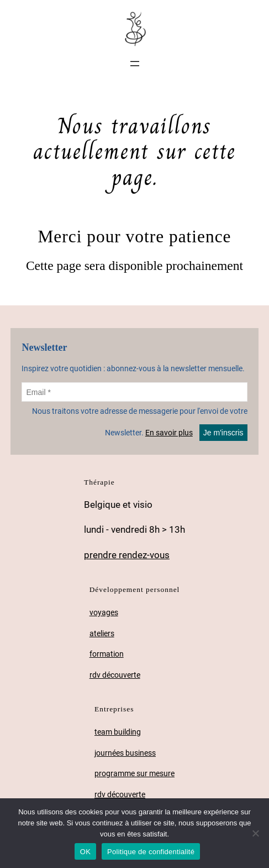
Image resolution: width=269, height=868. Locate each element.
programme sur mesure (134, 774)
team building (118, 732)
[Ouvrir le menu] (135, 64)
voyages (104, 613)
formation (107, 654)
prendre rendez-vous (127, 555)
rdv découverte (115, 675)
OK (85, 852)
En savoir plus (169, 433)
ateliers (102, 634)
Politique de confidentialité (151, 852)
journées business (125, 753)
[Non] (255, 833)
